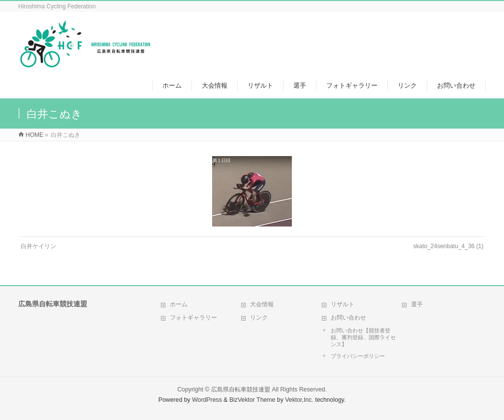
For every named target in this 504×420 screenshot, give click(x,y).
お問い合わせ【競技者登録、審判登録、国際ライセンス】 (363, 337)
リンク (259, 318)
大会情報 (262, 304)
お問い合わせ (348, 318)
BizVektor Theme (252, 400)
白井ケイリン (38, 246)
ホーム (179, 304)
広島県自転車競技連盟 (241, 389)
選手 (417, 304)
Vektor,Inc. (299, 400)
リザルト (343, 304)
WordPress (207, 400)
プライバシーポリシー (358, 356)
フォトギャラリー (193, 318)
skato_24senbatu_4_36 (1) (448, 246)
